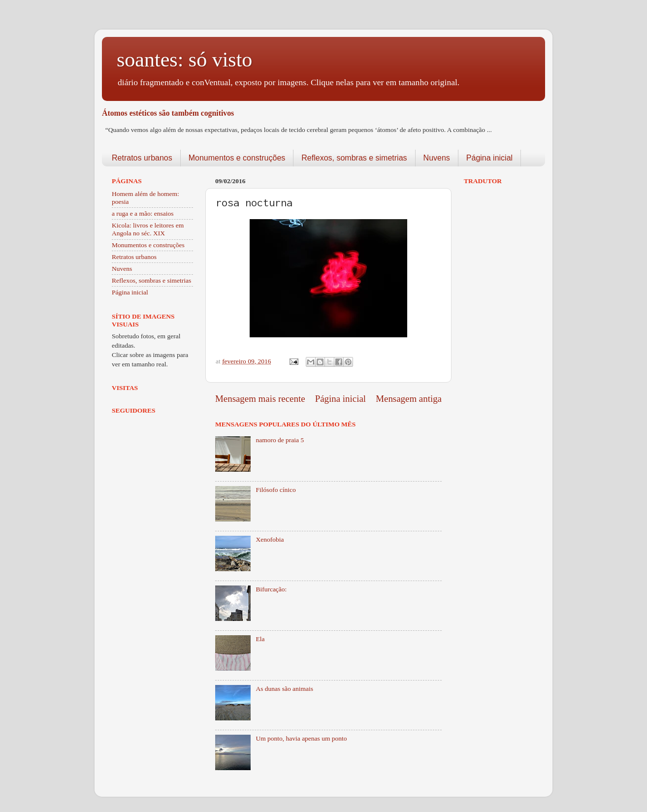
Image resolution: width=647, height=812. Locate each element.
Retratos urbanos (142, 158)
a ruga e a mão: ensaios (143, 213)
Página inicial (489, 158)
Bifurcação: (271, 589)
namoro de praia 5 (280, 440)
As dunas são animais (284, 689)
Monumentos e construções (237, 158)
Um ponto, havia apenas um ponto (301, 738)
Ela (260, 639)
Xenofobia (270, 539)
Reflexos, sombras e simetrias (354, 158)
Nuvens (437, 158)
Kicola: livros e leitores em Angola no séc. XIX (148, 229)
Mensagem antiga (409, 399)
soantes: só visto (184, 60)
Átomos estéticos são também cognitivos (168, 113)
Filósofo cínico (275, 490)
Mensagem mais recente (260, 399)
